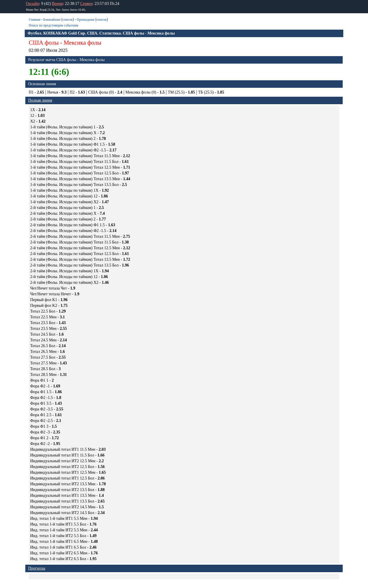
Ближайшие (52, 20)
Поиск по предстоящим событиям (54, 25)
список (67, 20)
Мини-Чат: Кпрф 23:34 (40, 10)
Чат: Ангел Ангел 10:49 (70, 10)
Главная (34, 20)
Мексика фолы (83, 43)
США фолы (44, 43)
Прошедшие (86, 20)
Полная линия (40, 100)
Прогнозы (37, 568)
